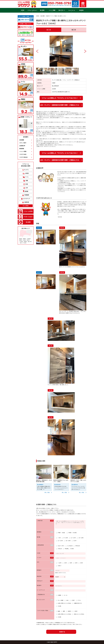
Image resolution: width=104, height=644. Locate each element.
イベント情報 (52, 10)
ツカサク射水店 (23, 157)
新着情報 (22, 149)
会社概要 (22, 140)
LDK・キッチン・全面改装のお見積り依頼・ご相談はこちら (60, 105)
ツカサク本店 (23, 154)
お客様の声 (22, 146)
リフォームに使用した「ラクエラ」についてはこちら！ (60, 98)
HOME (23, 10)
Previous (48, 50)
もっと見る (26, 206)
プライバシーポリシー (51, 512)
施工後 (49, 30)
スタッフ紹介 (23, 143)
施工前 (74, 30)
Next (74, 50)
